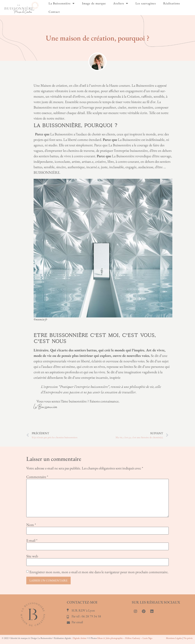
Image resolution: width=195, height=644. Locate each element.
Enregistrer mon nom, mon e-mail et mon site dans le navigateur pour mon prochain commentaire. (99, 572)
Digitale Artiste (80, 638)
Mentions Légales (174, 638)
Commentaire (37, 477)
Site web (32, 556)
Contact (54, 12)
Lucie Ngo (147, 638)
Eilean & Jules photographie (110, 638)
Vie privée (188, 638)
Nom (31, 525)
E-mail (32, 540)
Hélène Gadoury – (134, 638)
